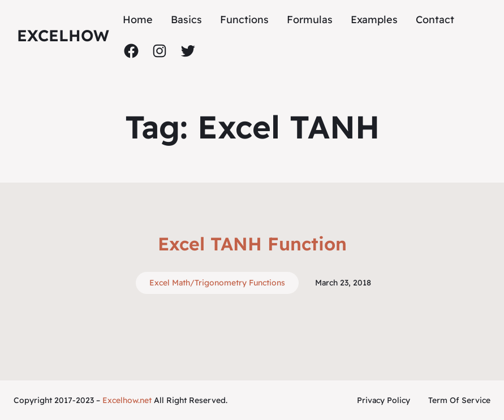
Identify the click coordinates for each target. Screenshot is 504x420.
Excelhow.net (127, 400)
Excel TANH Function (252, 244)
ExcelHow (63, 35)
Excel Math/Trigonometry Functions (217, 283)
